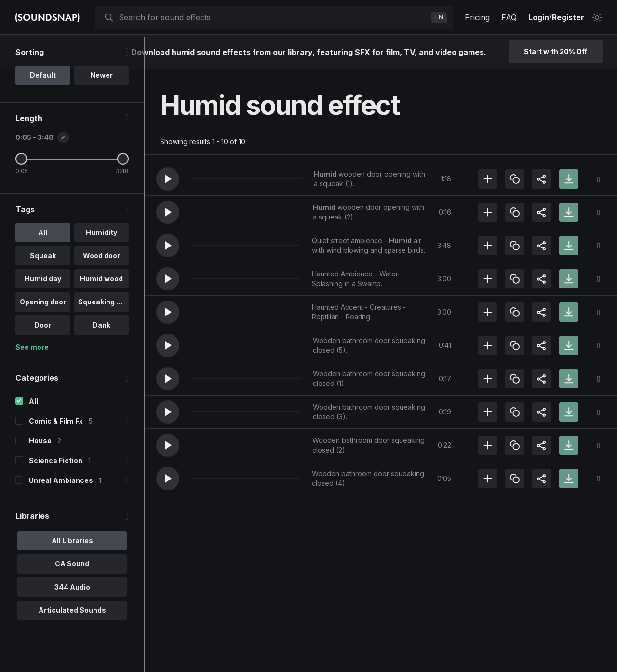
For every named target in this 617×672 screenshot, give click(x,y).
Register (568, 17)
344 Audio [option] (72, 620)
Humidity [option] (101, 265)
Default (43, 108)
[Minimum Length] (21, 192)
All (34, 434)
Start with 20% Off (556, 51)
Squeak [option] (43, 288)
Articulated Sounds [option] (72, 643)
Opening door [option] (43, 335)
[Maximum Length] (123, 192)
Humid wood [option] (101, 311)
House (40, 473)
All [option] (43, 265)
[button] (168, 179)
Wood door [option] (101, 288)
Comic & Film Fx (56, 454)
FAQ (509, 17)
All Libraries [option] (72, 573)
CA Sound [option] (72, 597)
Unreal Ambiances (61, 513)
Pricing (477, 17)
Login (539, 17)
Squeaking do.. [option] (103, 335)
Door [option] (43, 358)
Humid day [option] (43, 311)
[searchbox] (273, 17)
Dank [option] (101, 358)
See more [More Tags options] (32, 380)
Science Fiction (56, 493)
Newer (101, 108)
